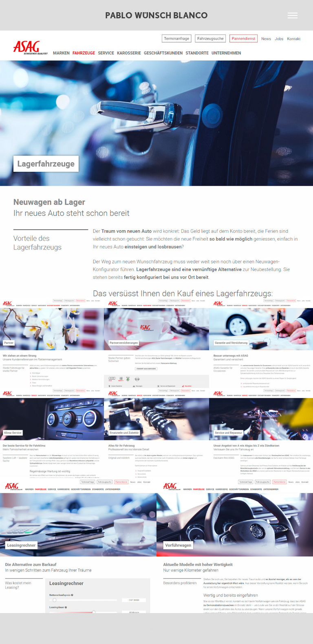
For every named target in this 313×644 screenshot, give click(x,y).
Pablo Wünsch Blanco (156, 15)
